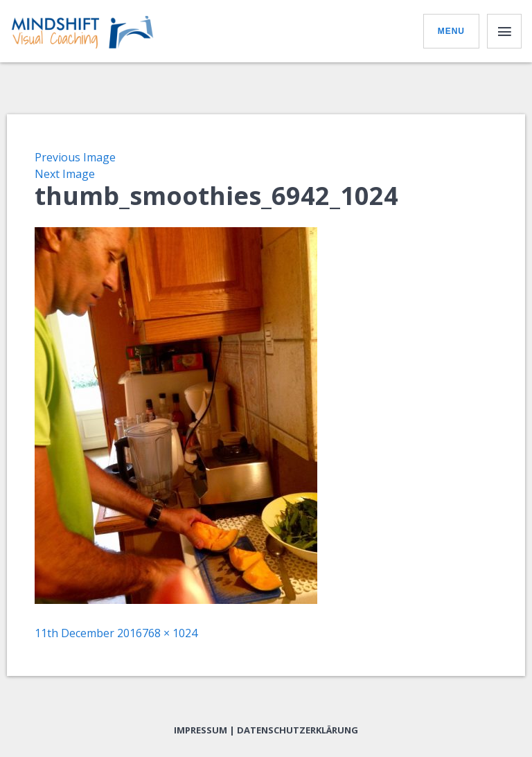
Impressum (201, 730)
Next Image (65, 174)
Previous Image (75, 157)
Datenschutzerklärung (298, 730)
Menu (451, 31)
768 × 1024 (170, 633)
